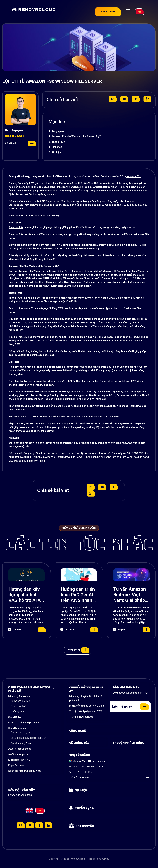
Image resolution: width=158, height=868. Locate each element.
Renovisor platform (21, 701)
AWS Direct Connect (19, 749)
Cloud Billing (15, 717)
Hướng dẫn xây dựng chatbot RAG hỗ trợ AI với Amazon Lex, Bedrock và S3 (26, 595)
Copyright (55, 859)
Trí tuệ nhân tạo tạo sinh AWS (86, 711)
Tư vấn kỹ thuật (17, 712)
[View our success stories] (131, 743)
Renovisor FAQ (19, 706)
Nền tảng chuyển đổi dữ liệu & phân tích (86, 698)
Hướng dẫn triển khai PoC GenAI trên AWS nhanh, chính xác (79, 595)
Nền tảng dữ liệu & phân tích (24, 723)
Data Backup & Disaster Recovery (29, 738)
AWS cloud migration (22, 732)
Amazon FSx (134, 176)
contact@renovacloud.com (88, 767)
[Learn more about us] (88, 743)
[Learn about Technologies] (109, 731)
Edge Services (16, 765)
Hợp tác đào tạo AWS (20, 795)
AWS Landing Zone (21, 743)
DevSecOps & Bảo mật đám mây (131, 693)
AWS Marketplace (18, 754)
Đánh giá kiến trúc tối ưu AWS (25, 771)
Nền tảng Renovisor (19, 696)
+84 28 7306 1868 (83, 772)
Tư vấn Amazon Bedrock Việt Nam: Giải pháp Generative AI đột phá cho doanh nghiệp (130, 595)
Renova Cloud (23, 457)
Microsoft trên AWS (19, 760)
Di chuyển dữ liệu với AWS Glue (87, 706)
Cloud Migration (17, 728)
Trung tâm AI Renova (81, 717)
